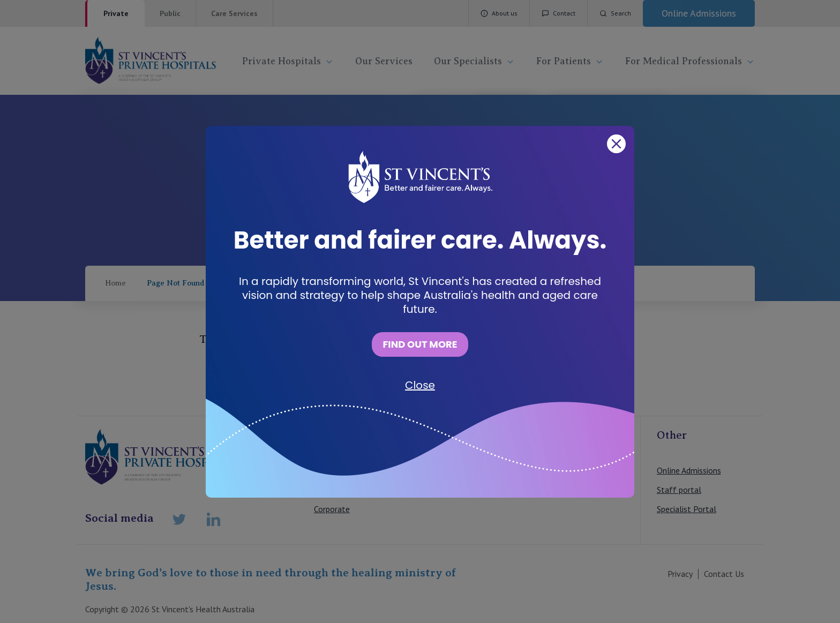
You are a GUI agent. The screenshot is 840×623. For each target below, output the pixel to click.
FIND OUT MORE (420, 344)
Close (420, 385)
